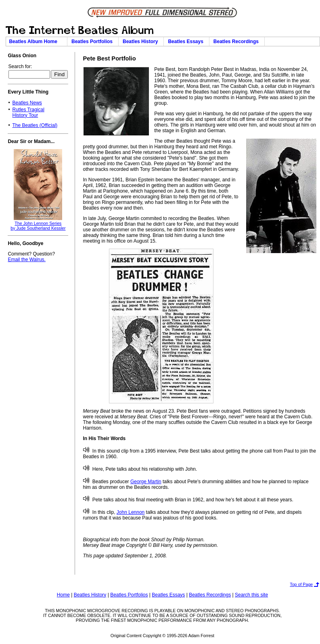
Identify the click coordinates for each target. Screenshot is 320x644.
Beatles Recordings (237, 42)
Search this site (251, 595)
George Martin (146, 482)
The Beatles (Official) (35, 125)
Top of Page (301, 584)
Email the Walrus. (27, 260)
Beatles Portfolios (93, 42)
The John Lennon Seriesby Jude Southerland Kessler (38, 226)
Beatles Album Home (36, 42)
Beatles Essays (187, 42)
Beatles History (142, 42)
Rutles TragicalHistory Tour (28, 112)
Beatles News (27, 103)
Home (63, 595)
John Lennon (131, 512)
